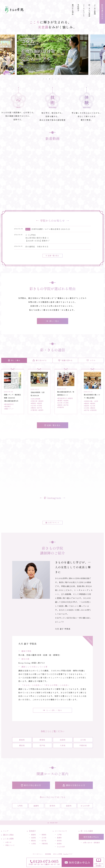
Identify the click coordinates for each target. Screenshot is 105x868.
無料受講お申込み (77, 862)
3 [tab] (49, 79)
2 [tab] (46, 79)
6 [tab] (59, 79)
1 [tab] (43, 79)
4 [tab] (52, 79)
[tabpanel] (53, 55)
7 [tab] (62, 79)
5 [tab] (56, 79)
